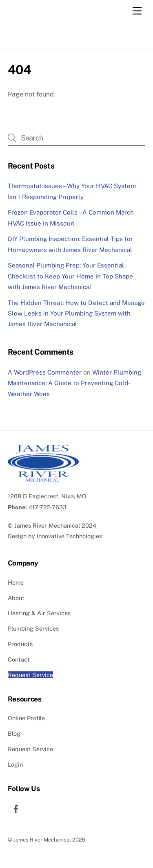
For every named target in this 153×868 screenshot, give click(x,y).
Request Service (30, 675)
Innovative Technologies (69, 536)
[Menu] (137, 11)
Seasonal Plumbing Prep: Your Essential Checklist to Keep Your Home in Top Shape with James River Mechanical (70, 276)
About (16, 598)
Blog (14, 733)
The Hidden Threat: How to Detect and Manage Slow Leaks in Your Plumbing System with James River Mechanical (76, 313)
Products (20, 644)
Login (15, 764)
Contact (19, 659)
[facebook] (16, 808)
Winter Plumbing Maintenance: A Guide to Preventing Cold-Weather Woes (74, 383)
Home (16, 582)
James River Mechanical (47, 525)
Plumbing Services (33, 628)
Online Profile (26, 718)
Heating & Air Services (39, 613)
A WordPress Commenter (45, 372)
